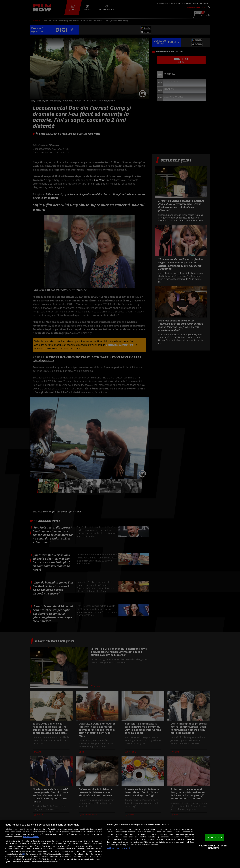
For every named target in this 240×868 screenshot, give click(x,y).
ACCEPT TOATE (214, 837)
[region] (120, 844)
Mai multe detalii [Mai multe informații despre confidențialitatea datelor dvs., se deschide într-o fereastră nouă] (31, 837)
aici (24, 854)
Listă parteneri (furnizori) (119, 848)
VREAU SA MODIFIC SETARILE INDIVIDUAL (213, 847)
